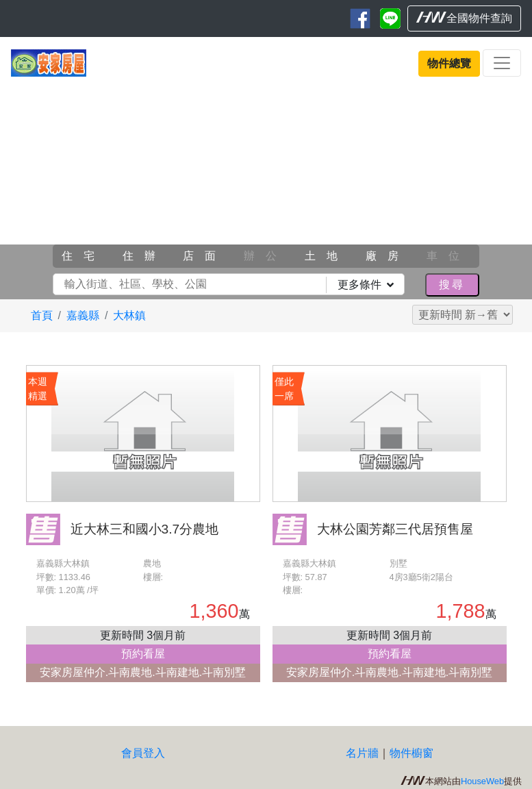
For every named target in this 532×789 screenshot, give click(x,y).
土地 (327, 256)
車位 (448, 256)
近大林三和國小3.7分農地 (145, 529)
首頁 (42, 315)
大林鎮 (129, 315)
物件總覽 (449, 63)
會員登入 (143, 753)
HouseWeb (482, 781)
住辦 (144, 256)
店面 (205, 256)
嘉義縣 (83, 315)
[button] (40, 189)
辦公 (266, 256)
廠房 (388, 256)
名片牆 (362, 753)
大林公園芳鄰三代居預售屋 (395, 529)
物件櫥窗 (411, 753)
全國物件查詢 (464, 18)
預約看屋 (143, 654)
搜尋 (452, 285)
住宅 (84, 256)
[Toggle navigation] (502, 63)
